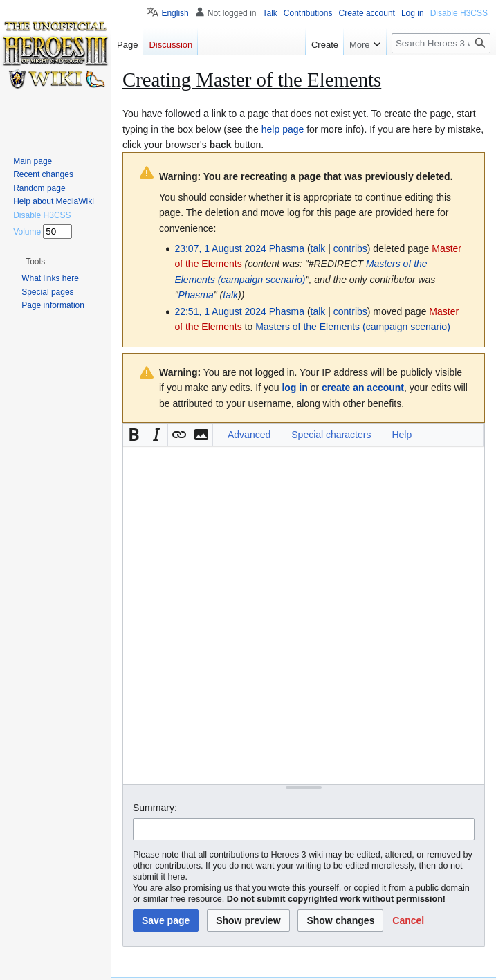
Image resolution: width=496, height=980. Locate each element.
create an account (363, 388)
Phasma (195, 295)
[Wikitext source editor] (304, 615)
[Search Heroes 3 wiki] (441, 43)
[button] (134, 435)
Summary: (155, 808)
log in (294, 388)
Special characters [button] (331, 435)
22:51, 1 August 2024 (220, 311)
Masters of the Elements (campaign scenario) (353, 327)
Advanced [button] (249, 435)
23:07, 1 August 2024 (220, 248)
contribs (350, 248)
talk (318, 248)
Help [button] (402, 435)
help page (283, 129)
